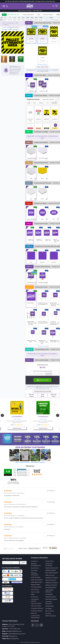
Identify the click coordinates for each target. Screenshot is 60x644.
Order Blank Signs (37, 582)
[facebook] (33, 625)
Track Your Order (36, 603)
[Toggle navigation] (4, 6)
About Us (34, 613)
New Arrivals (35, 568)
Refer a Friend (50, 575)
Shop (17, 23)
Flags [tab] (34, 103)
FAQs (33, 594)
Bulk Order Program (52, 573)
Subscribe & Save (51, 597)
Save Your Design (31, 395)
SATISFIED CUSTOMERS (30, 447)
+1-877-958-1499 (16, 68)
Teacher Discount (51, 580)
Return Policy (50, 611)
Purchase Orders (36, 587)
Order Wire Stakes (37, 580)
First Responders (51, 588)
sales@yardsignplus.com (14, 631)
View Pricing (17, 419)
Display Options (23, 548)
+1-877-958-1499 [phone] (37, 11)
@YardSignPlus (14, 639)
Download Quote (54, 395)
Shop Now (34, 570)
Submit (23, 563)
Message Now (13, 636)
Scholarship (49, 594)
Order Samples (36, 577)
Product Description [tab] (28, 15)
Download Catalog (51, 599)
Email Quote (43, 395)
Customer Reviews (37, 608)
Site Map (48, 613)
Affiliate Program (51, 570)
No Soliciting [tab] (27, 103)
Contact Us (5, 27)
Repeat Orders (36, 585)
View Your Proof (36, 606)
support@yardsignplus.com (17, 634)
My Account (35, 597)
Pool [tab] (48, 103)
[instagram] (41, 625)
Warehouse (10, 23)
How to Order (35, 592)
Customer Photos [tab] (48, 15)
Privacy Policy (50, 561)
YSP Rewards (49, 606)
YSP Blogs (49, 609)
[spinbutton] (31, 41)
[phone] (7, 6)
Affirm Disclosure (51, 616)
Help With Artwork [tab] (48, 99)
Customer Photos (36, 611)
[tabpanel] (42, 115)
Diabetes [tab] (41, 103)
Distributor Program (52, 578)
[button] (53, 6)
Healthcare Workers (52, 583)
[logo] (30, 6)
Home (4, 23)
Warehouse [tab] (55, 103)
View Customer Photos (22, 462)
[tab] (11, 15)
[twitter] (37, 625)
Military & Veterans (51, 585)
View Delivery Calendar (38, 462)
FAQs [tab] (39, 15)
